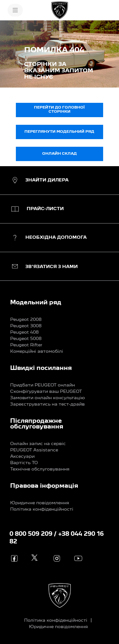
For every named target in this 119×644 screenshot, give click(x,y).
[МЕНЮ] (15, 10)
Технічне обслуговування (40, 469)
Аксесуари (22, 456)
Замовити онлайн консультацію (47, 398)
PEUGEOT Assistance (34, 450)
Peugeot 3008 (26, 326)
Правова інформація (44, 486)
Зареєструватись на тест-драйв (47, 404)
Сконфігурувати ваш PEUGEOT (46, 392)
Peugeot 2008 (26, 320)
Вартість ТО (24, 463)
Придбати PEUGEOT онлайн (43, 385)
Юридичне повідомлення (40, 503)
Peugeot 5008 (26, 339)
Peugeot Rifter (26, 345)
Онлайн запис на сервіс (38, 444)
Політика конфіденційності (42, 509)
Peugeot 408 (24, 332)
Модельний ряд (36, 303)
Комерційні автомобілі (37, 351)
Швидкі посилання (41, 368)
